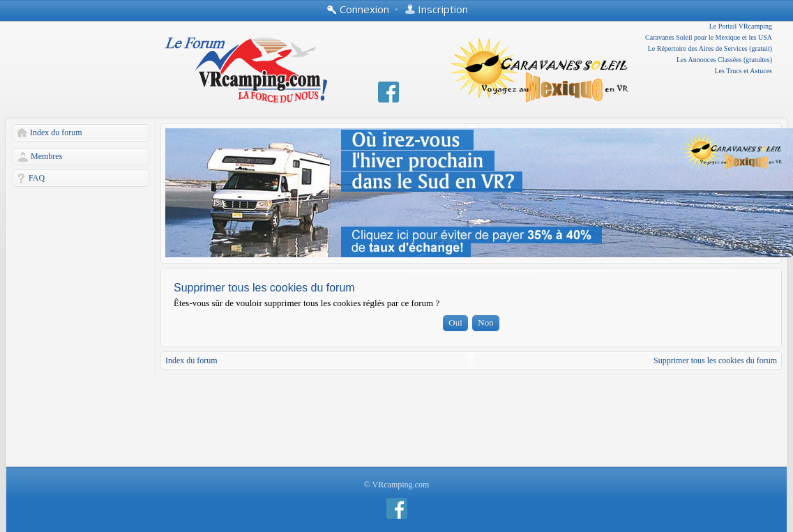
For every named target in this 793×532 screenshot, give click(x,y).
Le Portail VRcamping (741, 26)
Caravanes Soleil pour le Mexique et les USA (709, 37)
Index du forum (56, 132)
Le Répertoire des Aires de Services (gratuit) (710, 48)
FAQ (37, 178)
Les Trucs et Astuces (744, 71)
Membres (46, 156)
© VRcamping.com (397, 485)
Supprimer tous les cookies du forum (715, 360)
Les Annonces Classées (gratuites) (724, 60)
